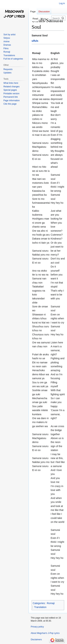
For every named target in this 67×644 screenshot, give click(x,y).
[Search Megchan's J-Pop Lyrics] (58, 18)
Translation (40, 607)
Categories (39, 603)
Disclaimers (36, 640)
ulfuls (35, 41)
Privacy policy (37, 627)
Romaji (51, 603)
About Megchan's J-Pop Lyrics (45, 633)
